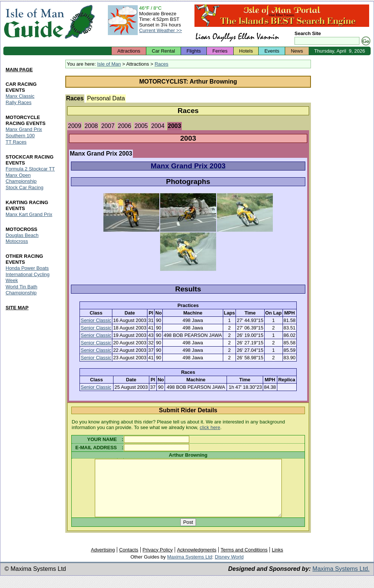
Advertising (103, 561)
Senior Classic (96, 320)
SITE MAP (17, 308)
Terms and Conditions (244, 561)
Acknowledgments (197, 561)
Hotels (246, 51)
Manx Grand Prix (24, 129)
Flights (194, 51)
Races (161, 64)
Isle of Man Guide (34, 22)
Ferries (220, 51)
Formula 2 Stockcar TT (30, 169)
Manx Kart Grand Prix (29, 214)
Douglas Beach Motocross (22, 238)
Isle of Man (109, 64)
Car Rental (163, 51)
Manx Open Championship (21, 178)
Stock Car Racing (24, 187)
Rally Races (18, 103)
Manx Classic (20, 96)
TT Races (16, 142)
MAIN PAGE (19, 70)
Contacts (129, 561)
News (297, 51)
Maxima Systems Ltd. (341, 580)
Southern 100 (20, 136)
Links (277, 561)
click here (210, 427)
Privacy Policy (158, 561)
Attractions (129, 51)
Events (272, 51)
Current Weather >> (161, 30)
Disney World (229, 568)
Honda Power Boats (27, 268)
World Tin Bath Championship (21, 290)
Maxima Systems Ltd (190, 568)
